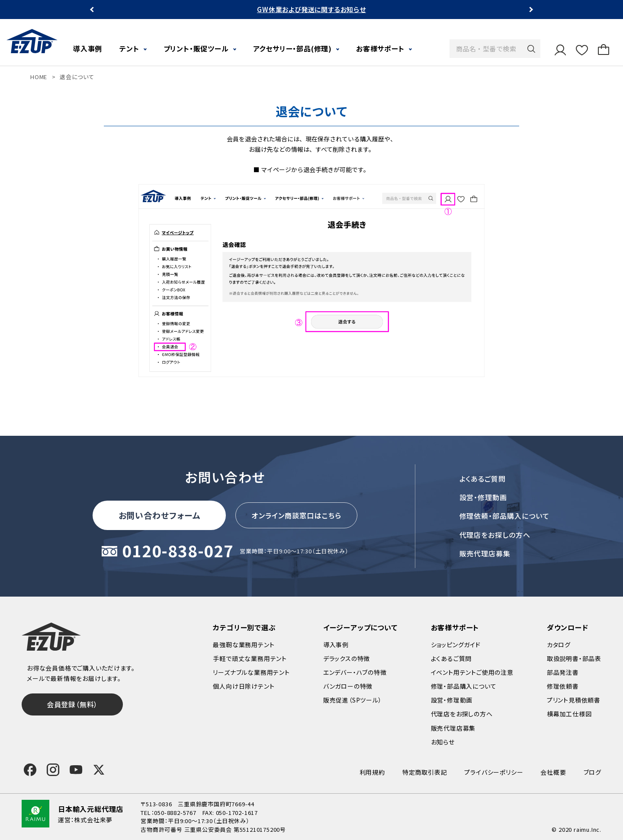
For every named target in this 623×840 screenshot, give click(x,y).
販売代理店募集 (485, 553)
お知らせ (443, 742)
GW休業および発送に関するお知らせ (311, 9)
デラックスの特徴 (347, 658)
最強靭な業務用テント (244, 645)
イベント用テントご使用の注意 (472, 672)
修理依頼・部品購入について (504, 516)
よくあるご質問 (483, 479)
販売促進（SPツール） (353, 700)
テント (129, 48)
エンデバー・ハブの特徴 (355, 672)
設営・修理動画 (483, 497)
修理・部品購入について (464, 686)
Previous (93, 10)
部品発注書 (563, 672)
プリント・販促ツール (196, 48)
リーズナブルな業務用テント (251, 672)
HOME (39, 77)
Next (530, 10)
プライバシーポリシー (494, 772)
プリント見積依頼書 (574, 700)
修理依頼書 (563, 686)
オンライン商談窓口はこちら (296, 515)
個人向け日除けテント (244, 686)
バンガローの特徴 (348, 686)
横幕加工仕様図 (569, 714)
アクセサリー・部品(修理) (292, 48)
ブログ (592, 772)
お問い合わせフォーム (160, 515)
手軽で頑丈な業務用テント (250, 658)
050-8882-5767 (175, 813)
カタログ (559, 645)
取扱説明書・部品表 (574, 658)
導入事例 (88, 48)
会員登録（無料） (72, 704)
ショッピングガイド (456, 645)
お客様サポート (380, 48)
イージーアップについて (360, 627)
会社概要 (553, 772)
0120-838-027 (178, 551)
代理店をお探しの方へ (495, 535)
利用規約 (372, 772)
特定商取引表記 (425, 772)
